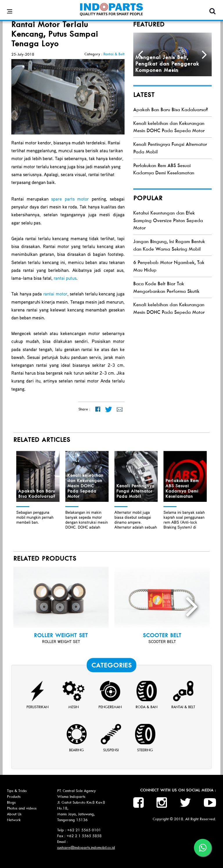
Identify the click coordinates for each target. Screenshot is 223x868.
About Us (14, 814)
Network (14, 820)
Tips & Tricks (17, 791)
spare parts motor (70, 199)
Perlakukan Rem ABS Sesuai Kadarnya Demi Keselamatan (182, 488)
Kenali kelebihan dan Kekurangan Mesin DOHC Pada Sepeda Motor (85, 486)
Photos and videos (22, 808)
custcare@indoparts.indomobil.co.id (86, 847)
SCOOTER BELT (162, 635)
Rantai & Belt (114, 54)
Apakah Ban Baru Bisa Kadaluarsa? (171, 110)
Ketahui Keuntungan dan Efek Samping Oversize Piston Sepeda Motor (168, 220)
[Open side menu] (10, 7)
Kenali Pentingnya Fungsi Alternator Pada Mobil (135, 491)
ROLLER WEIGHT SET (61, 635)
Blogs (11, 802)
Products (14, 797)
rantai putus (65, 278)
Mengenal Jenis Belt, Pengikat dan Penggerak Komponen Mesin (167, 64)
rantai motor (55, 294)
